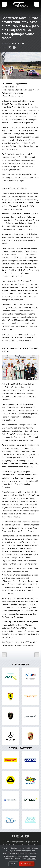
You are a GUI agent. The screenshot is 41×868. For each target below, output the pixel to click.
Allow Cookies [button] (27, 864)
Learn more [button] (31, 858)
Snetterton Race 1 (16, 96)
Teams (24, 845)
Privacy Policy (33, 845)
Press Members (14, 845)
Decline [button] (13, 864)
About (5, 845)
